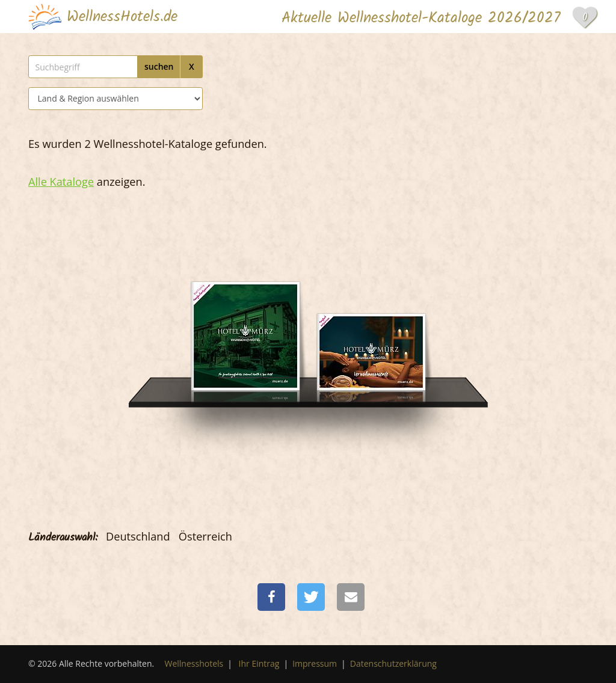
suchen (159, 66)
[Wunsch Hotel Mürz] (245, 317)
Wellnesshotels (194, 663)
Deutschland (138, 536)
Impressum (315, 663)
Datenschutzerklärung (393, 663)
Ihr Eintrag (259, 663)
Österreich (205, 536)
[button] (271, 597)
